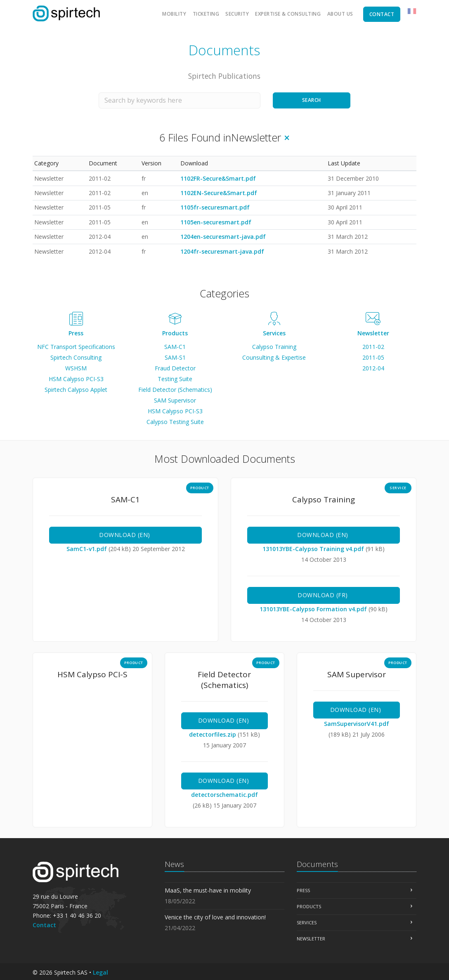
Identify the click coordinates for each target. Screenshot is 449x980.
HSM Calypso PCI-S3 (76, 379)
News (174, 864)
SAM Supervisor (175, 400)
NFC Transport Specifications (76, 347)
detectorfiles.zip (213, 734)
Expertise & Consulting (288, 14)
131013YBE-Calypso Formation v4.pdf (314, 609)
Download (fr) (324, 595)
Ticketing (206, 14)
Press (76, 333)
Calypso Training (274, 347)
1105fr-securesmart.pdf (215, 207)
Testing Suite (175, 379)
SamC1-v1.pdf (87, 549)
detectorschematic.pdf (224, 795)
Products (175, 333)
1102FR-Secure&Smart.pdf (218, 178)
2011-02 (373, 347)
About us (340, 14)
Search (312, 100)
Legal (100, 972)
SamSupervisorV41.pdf (357, 724)
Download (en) (125, 535)
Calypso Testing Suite (175, 422)
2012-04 (373, 368)
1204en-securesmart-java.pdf (223, 237)
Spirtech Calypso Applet (76, 390)
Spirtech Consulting (76, 357)
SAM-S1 (175, 357)
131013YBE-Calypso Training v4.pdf (314, 549)
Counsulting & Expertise (274, 357)
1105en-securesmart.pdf (216, 222)
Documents (317, 864)
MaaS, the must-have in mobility (208, 890)
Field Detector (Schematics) (175, 390)
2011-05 (373, 357)
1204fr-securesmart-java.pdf (222, 251)
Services (274, 333)
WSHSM (76, 368)
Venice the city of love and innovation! (215, 917)
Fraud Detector (175, 368)
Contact (44, 925)
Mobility (174, 14)
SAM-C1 (175, 347)
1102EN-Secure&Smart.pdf (219, 193)
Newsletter (373, 333)
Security (237, 14)
